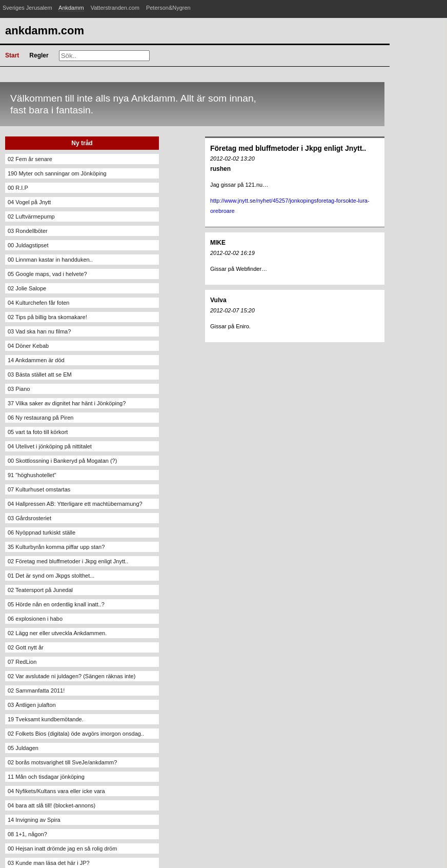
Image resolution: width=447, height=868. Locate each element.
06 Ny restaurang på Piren (40, 418)
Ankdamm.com (45, 31)
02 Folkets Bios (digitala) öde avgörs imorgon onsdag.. (76, 734)
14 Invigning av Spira (34, 820)
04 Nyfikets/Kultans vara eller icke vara (56, 791)
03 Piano (19, 389)
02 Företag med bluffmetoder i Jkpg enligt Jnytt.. (68, 561)
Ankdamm (71, 8)
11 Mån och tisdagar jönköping (46, 777)
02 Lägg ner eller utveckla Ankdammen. (57, 633)
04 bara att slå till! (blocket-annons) (52, 805)
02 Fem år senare (30, 159)
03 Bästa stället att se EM (40, 374)
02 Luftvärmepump (31, 216)
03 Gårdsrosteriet (29, 518)
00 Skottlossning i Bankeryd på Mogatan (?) (62, 461)
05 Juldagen (23, 748)
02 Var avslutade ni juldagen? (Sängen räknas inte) (72, 676)
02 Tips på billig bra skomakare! (47, 317)
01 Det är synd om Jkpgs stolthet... (51, 576)
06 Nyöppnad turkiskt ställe (42, 532)
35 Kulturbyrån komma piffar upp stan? (56, 547)
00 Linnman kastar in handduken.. (50, 260)
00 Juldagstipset (28, 245)
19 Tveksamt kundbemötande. (46, 719)
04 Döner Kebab (28, 346)
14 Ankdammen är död (36, 360)
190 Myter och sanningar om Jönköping (57, 173)
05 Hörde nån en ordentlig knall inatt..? (56, 604)
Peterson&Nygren (168, 8)
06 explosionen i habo (35, 619)
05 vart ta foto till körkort (38, 432)
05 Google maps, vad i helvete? (47, 274)
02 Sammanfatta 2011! (36, 691)
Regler (39, 55)
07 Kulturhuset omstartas (39, 489)
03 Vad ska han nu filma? (39, 331)
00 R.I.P (18, 188)
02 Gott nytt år (26, 647)
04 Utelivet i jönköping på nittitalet (50, 446)
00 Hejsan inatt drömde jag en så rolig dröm (62, 849)
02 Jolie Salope (27, 288)
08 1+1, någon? (27, 834)
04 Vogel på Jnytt (29, 202)
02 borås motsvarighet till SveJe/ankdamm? (62, 762)
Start (12, 55)
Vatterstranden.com (115, 8)
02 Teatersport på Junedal (40, 590)
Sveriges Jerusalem (27, 8)
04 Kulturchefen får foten (38, 303)
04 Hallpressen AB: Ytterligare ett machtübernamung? (75, 504)
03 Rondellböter (28, 231)
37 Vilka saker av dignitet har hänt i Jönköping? (67, 403)
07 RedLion (22, 662)
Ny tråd (82, 143)
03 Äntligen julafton (32, 705)
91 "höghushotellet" (32, 475)
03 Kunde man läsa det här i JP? (49, 863)
